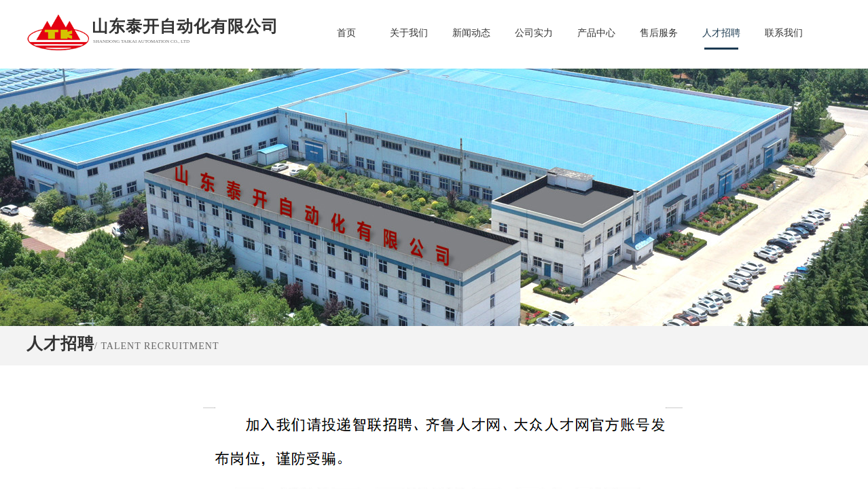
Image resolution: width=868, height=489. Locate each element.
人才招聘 (721, 33)
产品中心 (596, 33)
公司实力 (534, 33)
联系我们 (784, 33)
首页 (346, 33)
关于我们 (409, 33)
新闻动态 (471, 33)
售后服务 (659, 33)
